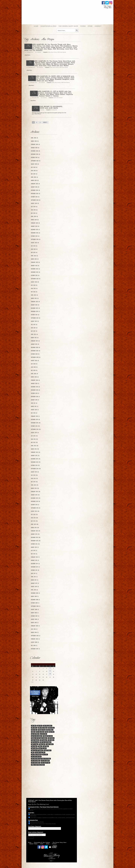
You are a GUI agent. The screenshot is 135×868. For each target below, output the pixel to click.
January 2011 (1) (35, 583)
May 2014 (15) (34, 482)
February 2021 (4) (35, 341)
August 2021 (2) (35, 321)
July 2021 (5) (34, 325)
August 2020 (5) (35, 361)
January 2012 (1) (35, 560)
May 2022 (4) (34, 292)
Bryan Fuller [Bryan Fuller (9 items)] (34, 730)
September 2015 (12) (36, 429)
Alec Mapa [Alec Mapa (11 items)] (34, 726)
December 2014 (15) (36, 459)
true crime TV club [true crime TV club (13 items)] (46, 763)
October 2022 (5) (35, 275)
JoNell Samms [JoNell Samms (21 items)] (51, 738)
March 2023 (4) (35, 259)
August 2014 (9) (35, 472)
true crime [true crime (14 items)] (45, 754)
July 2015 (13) (34, 436)
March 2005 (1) (35, 623)
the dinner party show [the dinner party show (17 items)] (40, 752)
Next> (45, 122)
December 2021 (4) (35, 308)
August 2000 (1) (35, 642)
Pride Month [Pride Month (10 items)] (46, 746)
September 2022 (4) (36, 279)
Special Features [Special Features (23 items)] (47, 750)
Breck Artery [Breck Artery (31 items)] (51, 728)
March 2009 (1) (35, 596)
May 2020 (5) (34, 370)
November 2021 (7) (35, 311)
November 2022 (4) (35, 272)
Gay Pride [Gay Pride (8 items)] (52, 732)
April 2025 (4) (34, 177)
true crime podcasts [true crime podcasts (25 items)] (36, 763)
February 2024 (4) (35, 223)
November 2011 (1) (35, 567)
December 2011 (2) (35, 564)
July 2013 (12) (34, 514)
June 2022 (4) (34, 288)
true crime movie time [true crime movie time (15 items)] (36, 757)
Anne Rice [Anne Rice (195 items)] (40, 726)
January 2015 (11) (35, 456)
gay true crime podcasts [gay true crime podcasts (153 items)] (37, 736)
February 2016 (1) (35, 416)
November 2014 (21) (36, 462)
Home (36, 26)
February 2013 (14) (35, 531)
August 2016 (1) (35, 410)
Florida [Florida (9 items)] (47, 732)
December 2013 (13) (36, 498)
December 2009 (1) (35, 593)
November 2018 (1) (35, 397)
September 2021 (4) (36, 318)
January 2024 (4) (35, 226)
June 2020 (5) (34, 367)
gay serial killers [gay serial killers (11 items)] (35, 734)
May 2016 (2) (34, 413)
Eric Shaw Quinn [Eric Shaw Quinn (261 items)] (40, 732)
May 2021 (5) (34, 331)
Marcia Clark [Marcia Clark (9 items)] (42, 744)
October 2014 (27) (35, 465)
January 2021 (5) (35, 344)
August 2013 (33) (35, 511)
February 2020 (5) (35, 380)
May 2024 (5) (34, 213)
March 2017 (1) (35, 406)
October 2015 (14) (35, 426)
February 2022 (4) (35, 302)
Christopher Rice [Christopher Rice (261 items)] (42, 730)
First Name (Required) (35, 826)
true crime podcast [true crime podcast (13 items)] (45, 761)
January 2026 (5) (35, 148)
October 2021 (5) (35, 315)
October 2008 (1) (35, 603)
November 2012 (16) (36, 541)
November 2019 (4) (35, 390)
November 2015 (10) (36, 423)
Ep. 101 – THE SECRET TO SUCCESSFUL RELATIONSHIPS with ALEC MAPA (47, 107)
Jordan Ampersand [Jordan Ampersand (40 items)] (35, 740)
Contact (54, 844)
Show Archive (54, 52)
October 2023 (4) (35, 236)
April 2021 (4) (34, 334)
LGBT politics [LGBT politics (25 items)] (51, 740)
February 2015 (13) (35, 452)
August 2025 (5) (35, 164)
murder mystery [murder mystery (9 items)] (50, 744)
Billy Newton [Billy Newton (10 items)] (34, 728)
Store (90, 26)
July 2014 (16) (34, 475)
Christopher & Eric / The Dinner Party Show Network (43, 807)
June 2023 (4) (34, 249)
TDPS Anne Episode (62, 52)
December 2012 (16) (36, 537)
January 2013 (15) (35, 534)
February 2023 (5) (35, 262)
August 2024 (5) (35, 203)
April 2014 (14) (34, 485)
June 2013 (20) (34, 518)
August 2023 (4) (35, 243)
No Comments (38, 52)
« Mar (32, 682)
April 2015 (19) (35, 446)
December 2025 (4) (35, 151)
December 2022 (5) (35, 269)
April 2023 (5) (34, 256)
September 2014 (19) (36, 469)
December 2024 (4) (35, 190)
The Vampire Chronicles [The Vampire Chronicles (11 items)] (36, 754)
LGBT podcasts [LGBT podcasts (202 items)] (44, 740)
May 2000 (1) (34, 645)
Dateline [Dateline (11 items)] (33, 732)
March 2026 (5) (35, 141)
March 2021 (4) (35, 338)
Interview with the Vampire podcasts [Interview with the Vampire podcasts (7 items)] (39, 738)
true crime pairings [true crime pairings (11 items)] (36, 761)
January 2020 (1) (35, 383)
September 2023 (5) (36, 239)
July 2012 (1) (34, 551)
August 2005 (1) (35, 619)
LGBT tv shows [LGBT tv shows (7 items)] (35, 744)
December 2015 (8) (35, 419)
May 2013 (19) (34, 521)
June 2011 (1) (34, 573)
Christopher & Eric (48, 26)
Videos (83, 26)
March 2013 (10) (35, 528)
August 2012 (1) (35, 547)
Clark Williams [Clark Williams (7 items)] (50, 730)
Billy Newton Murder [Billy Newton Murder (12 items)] (43, 728)
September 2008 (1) (36, 606)
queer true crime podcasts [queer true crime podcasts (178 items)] (37, 750)
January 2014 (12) (35, 495)
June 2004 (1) (34, 629)
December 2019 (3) (35, 387)
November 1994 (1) (35, 649)
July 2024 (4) (34, 207)
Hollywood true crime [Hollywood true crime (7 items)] (48, 736)
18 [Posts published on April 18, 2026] (50, 674)
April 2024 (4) (34, 216)
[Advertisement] (52, 783)
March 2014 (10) (35, 488)
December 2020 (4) (35, 347)
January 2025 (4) (35, 187)
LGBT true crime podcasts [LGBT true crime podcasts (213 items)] (45, 742)
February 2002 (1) (35, 639)
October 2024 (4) (35, 197)
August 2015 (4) (35, 433)
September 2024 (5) (36, 200)
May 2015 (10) (34, 442)
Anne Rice (31, 813)
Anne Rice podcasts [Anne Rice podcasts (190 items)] (48, 726)
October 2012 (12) (35, 544)
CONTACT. (31, 800)
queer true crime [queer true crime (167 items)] (42, 748)
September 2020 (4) (36, 357)
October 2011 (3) (35, 570)
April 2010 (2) (34, 590)
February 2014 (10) (35, 492)
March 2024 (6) (35, 220)
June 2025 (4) (34, 171)
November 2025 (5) (35, 154)
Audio (49, 52)
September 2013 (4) (36, 508)
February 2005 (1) (35, 626)
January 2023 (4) (35, 266)
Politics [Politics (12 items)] (40, 746)
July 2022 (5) (34, 285)
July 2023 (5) (34, 246)
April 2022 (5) (34, 295)
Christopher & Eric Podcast (42, 842)
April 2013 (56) (35, 524)
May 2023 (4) (34, 252)
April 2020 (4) (34, 374)
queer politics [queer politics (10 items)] (34, 748)
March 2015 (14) (35, 449)
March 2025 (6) (35, 180)
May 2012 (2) (34, 554)
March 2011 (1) (35, 580)
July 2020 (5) (34, 364)
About (48, 844)
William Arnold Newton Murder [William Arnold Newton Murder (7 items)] (38, 765)
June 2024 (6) (34, 210)
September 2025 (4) (36, 161)
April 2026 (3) (34, 138)
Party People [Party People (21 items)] (34, 746)
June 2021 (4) (34, 328)
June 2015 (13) (34, 439)
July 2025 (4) (34, 167)
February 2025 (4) (35, 184)
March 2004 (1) (35, 632)
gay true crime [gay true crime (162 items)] (43, 734)
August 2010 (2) (35, 587)
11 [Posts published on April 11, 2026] (50, 671)
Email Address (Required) (36, 832)
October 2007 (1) (35, 616)
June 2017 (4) (34, 403)
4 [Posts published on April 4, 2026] (50, 668)
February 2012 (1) (35, 557)
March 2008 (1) (35, 613)
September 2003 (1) (36, 636)
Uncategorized (54, 110)
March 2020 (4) (35, 377)
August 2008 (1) (35, 609)
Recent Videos (34, 844)
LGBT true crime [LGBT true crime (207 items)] (35, 742)
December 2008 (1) (35, 600)
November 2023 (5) (35, 233)
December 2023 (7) (35, 230)
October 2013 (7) (35, 505)
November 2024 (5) (35, 194)
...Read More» (37, 114)
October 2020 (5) (35, 354)
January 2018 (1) (35, 400)
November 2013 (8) (35, 501)
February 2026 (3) (35, 144)
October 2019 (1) (35, 393)
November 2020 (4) (35, 351)
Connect (98, 26)
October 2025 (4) (35, 157)
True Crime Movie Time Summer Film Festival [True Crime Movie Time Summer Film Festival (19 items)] (41, 759)
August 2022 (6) (35, 282)
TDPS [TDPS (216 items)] (33, 752)
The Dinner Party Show (68, 26)
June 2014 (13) (34, 478)
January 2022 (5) (35, 305)
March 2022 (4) (35, 298)
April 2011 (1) (34, 577)
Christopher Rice (30, 52)
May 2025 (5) (34, 174)
